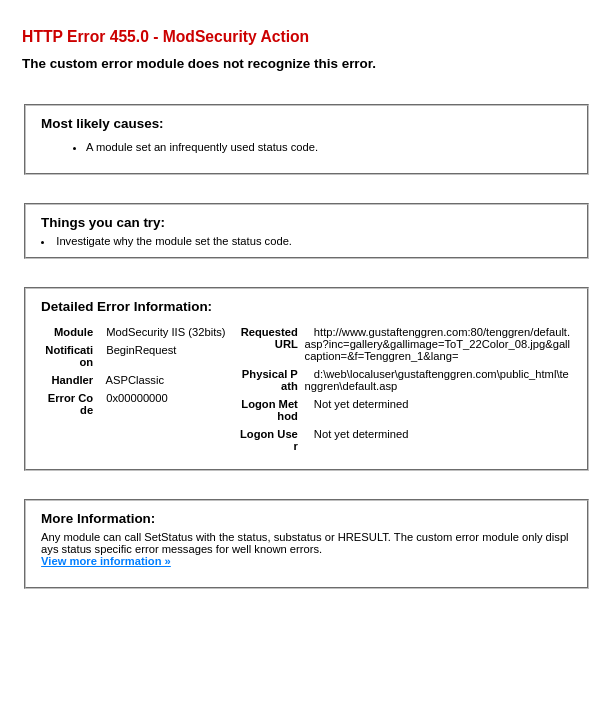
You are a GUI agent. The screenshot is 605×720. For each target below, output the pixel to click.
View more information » (106, 561)
